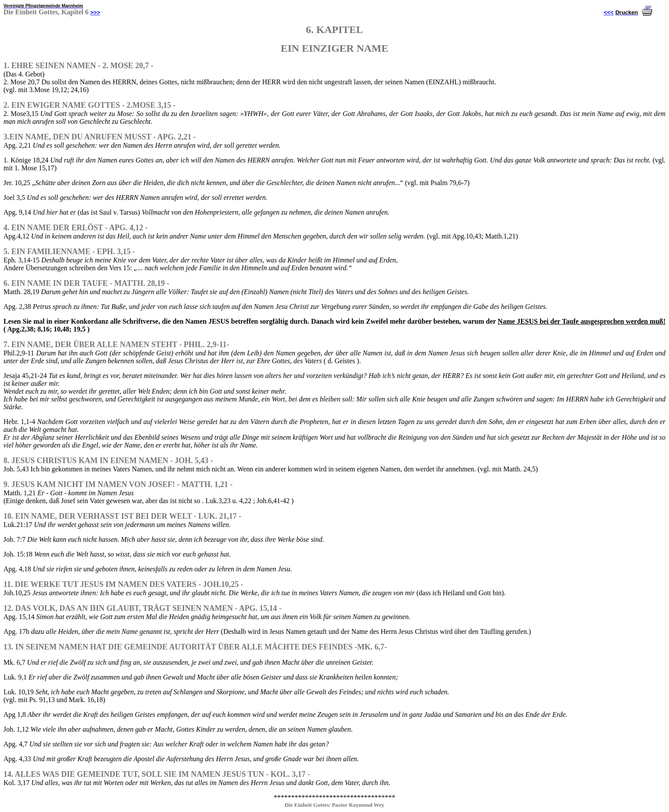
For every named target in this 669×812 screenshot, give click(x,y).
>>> (95, 12)
